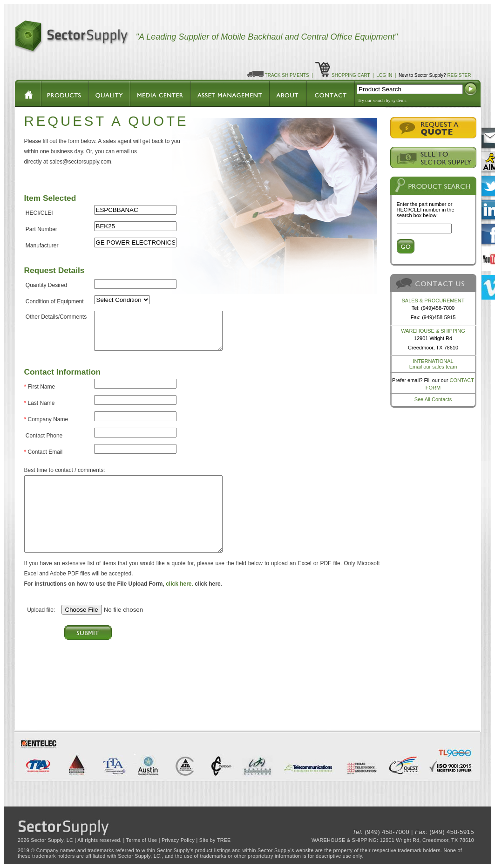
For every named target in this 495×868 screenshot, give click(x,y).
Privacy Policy (178, 840)
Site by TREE (215, 840)
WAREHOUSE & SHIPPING (433, 331)
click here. (180, 584)
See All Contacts (433, 399)
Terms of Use (142, 840)
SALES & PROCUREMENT (433, 301)
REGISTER (459, 75)
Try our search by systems (382, 100)
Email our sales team (433, 367)
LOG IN (384, 75)
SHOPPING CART (351, 75)
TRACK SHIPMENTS (287, 75)
